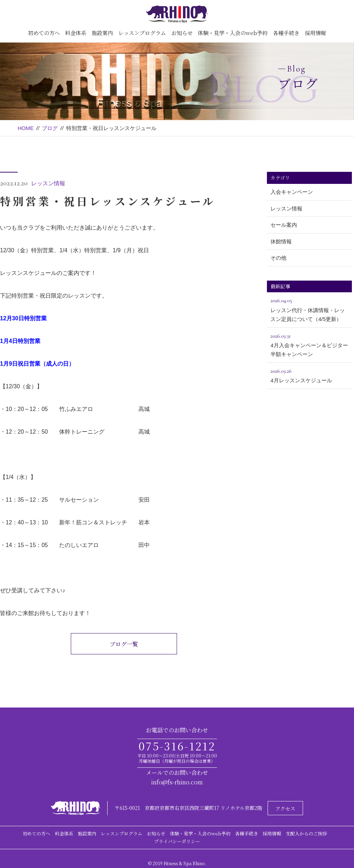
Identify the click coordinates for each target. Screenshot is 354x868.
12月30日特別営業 (23, 318)
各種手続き (286, 33)
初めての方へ (44, 33)
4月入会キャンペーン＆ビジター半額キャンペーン (309, 344)
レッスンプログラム (142, 33)
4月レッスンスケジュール (309, 375)
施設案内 (102, 33)
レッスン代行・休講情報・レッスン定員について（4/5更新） (309, 309)
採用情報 (315, 33)
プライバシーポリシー (177, 841)
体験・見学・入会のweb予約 (233, 33)
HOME (26, 128)
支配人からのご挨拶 (306, 833)
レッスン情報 (48, 183)
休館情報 (281, 241)
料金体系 (76, 33)
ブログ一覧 (124, 644)
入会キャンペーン (292, 192)
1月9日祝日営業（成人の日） (37, 364)
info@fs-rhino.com (177, 782)
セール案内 (284, 225)
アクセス (285, 808)
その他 (278, 258)
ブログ (50, 128)
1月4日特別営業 (20, 341)
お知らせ (182, 33)
